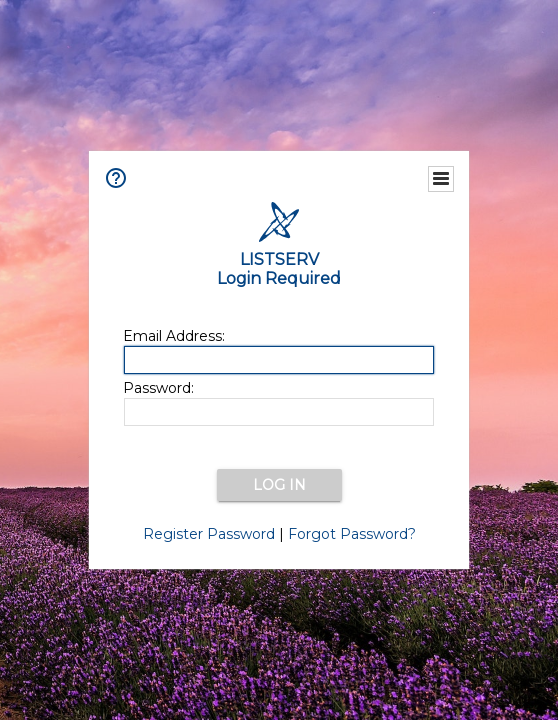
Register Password (209, 534)
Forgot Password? (352, 534)
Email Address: (174, 336)
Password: (158, 388)
